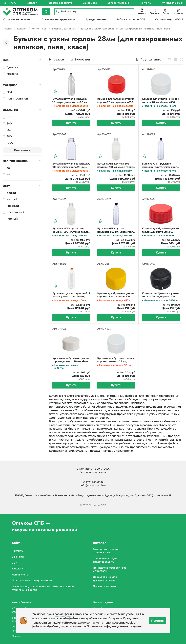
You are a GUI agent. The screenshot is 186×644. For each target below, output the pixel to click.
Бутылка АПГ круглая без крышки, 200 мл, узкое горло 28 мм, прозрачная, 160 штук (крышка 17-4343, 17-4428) (70, 230)
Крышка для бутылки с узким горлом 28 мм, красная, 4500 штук (116, 101)
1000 (10, 143)
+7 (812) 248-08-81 (93, 482)
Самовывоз (90, 3)
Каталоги (33, 3)
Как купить (9, 3)
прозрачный (15, 212)
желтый (12, 199)
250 (9, 130)
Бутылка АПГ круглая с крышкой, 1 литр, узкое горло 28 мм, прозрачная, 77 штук (160, 165)
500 (9, 136)
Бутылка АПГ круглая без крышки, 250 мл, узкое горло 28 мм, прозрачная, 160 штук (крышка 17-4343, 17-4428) (115, 165)
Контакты (145, 3)
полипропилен (17, 99)
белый (11, 193)
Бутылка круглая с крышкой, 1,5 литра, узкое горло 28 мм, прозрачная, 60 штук (70, 101)
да (8, 168)
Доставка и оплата (60, 3)
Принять (158, 621)
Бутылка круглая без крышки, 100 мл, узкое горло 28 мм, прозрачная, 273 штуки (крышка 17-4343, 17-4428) (71, 165)
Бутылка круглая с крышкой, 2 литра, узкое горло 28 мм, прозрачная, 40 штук (71, 295)
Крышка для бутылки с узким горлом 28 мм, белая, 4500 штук (160, 101)
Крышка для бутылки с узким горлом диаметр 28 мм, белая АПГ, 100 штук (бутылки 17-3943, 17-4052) (71, 360)
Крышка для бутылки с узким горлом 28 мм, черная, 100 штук (160, 295)
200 (9, 124)
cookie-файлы (64, 614)
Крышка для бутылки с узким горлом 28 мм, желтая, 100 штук (116, 295)
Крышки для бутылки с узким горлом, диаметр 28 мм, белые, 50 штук (116, 360)
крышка (12, 74)
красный (13, 206)
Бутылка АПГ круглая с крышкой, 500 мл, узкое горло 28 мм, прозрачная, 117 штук (116, 230)
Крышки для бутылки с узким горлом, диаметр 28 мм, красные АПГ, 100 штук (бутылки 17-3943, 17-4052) (160, 230)
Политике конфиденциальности (109, 626)
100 (9, 117)
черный (12, 219)
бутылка (12, 67)
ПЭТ (9, 92)
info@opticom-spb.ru (93, 486)
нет (9, 174)
